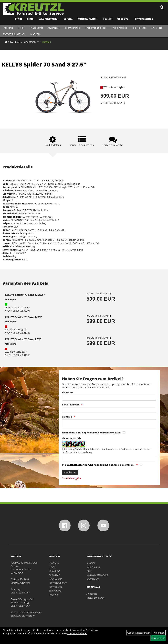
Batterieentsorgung (97, 575)
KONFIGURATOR (88, 19)
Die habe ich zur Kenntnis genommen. (98, 465)
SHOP (30, 19)
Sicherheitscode (72, 438)
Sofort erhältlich (14, 34)
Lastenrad (36, 28)
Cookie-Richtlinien (77, 633)
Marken (35, 34)
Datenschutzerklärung (80, 465)
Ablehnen (159, 633)
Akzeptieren (158, 638)
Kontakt (108, 19)
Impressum (93, 579)
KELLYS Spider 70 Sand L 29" (23, 339)
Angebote (92, 594)
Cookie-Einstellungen (139, 633)
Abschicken (70, 472)
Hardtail (46, 42)
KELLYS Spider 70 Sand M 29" (24, 317)
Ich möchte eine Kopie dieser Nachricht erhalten (91, 433)
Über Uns (124, 19)
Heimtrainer (73, 28)
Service (68, 19)
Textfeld (67, 417)
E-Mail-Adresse (71, 405)
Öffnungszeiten (144, 19)
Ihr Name (68, 392)
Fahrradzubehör (96, 28)
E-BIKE (21, 28)
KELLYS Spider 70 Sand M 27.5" (25, 295)
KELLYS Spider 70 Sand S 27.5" (44, 64)
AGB (89, 571)
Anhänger (54, 28)
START (19, 19)
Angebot (157, 28)
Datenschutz (93, 567)
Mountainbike (31, 42)
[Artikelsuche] (162, 8)
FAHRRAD (8, 28)
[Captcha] (109, 458)
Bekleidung (139, 28)
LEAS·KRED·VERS (49, 19)
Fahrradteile (119, 28)
